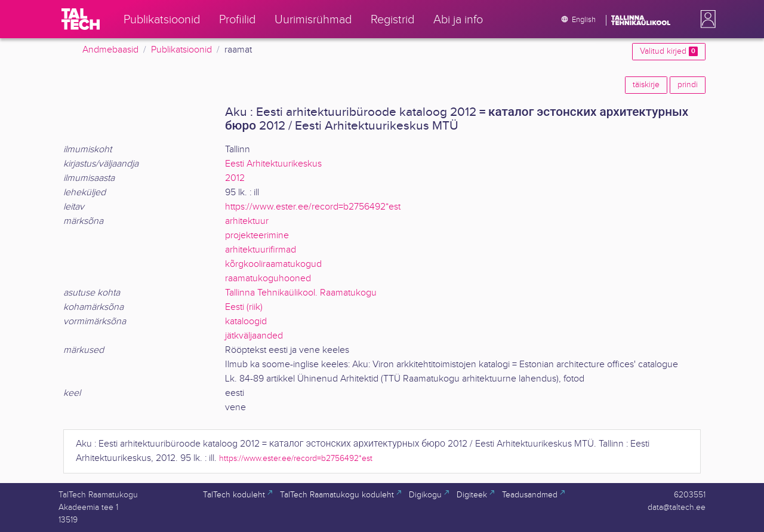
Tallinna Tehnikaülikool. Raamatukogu (301, 293)
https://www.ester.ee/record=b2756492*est (313, 207)
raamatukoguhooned (268, 279)
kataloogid (246, 322)
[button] (706, 19)
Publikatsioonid (181, 50)
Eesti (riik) (244, 307)
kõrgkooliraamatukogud (273, 264)
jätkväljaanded (254, 336)
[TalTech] (81, 19)
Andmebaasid (110, 50)
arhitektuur (247, 221)
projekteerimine (257, 236)
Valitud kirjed (669, 51)
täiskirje (646, 85)
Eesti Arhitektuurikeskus (273, 164)
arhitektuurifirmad (261, 250)
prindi (688, 85)
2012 (235, 178)
